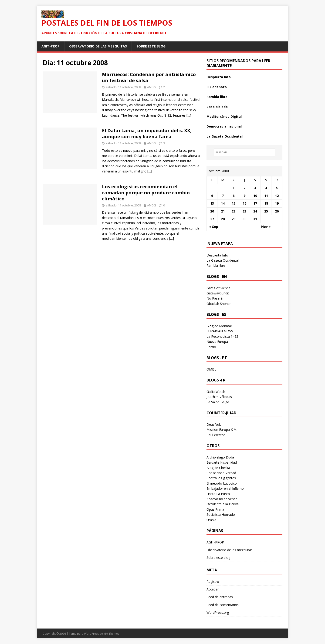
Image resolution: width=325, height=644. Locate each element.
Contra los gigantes (221, 478)
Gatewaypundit (218, 293)
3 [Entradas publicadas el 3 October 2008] (255, 188)
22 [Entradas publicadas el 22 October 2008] (234, 211)
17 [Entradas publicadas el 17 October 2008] (255, 203)
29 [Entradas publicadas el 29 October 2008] (234, 219)
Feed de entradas (220, 597)
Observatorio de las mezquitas (98, 46)
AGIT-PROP (51, 46)
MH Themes (111, 634)
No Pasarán (215, 298)
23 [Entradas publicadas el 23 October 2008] (244, 211)
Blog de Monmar (219, 326)
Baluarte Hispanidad (222, 462)
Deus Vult (214, 424)
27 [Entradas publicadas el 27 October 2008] (212, 219)
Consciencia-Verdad (221, 473)
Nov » (266, 227)
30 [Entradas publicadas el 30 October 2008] (244, 219)
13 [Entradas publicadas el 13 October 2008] (212, 203)
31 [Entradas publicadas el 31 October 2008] (255, 219)
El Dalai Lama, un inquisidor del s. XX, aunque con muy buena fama (147, 133)
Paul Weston (216, 435)
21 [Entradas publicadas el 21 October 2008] (223, 211)
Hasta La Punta (218, 494)
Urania (211, 520)
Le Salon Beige (218, 402)
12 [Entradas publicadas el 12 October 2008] (277, 196)
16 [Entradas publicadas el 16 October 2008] (244, 203)
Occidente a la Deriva (223, 504)
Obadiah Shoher (219, 304)
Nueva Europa (217, 342)
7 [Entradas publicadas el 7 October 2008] (223, 196)
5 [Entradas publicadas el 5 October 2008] (277, 188)
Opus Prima (215, 509)
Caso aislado (217, 107)
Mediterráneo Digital (224, 116)
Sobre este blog (151, 46)
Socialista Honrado (221, 514)
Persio (211, 347)
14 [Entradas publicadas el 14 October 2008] (223, 203)
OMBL (211, 369)
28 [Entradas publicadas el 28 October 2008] (223, 219)
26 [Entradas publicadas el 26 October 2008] (277, 211)
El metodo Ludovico (222, 483)
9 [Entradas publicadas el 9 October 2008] (244, 196)
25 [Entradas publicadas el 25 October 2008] (266, 211)
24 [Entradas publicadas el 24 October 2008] (255, 211)
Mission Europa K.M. (222, 430)
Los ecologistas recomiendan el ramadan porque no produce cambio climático (146, 193)
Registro (213, 582)
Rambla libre (217, 97)
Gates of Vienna (218, 288)
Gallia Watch (216, 392)
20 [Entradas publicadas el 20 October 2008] (212, 211)
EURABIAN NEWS (220, 331)
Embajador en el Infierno (225, 488)
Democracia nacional (224, 126)
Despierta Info (219, 77)
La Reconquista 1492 (222, 336)
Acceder (213, 589)
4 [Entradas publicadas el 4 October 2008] (266, 188)
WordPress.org (218, 612)
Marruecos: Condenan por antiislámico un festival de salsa (149, 77)
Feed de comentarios (223, 605)
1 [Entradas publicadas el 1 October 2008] (234, 188)
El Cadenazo (217, 87)
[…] (189, 115)
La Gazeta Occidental (225, 136)
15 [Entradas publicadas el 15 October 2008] (234, 203)
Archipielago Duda (220, 457)
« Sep (214, 227)
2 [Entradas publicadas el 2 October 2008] (244, 188)
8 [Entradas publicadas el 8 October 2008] (234, 196)
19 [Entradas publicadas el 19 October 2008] (277, 203)
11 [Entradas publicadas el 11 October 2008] (266, 196)
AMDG (152, 87)
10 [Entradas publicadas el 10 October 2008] (255, 196)
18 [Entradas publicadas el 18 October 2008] (266, 203)
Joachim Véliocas (219, 397)
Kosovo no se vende (222, 499)
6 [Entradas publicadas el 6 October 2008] (212, 196)
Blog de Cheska (218, 468)
